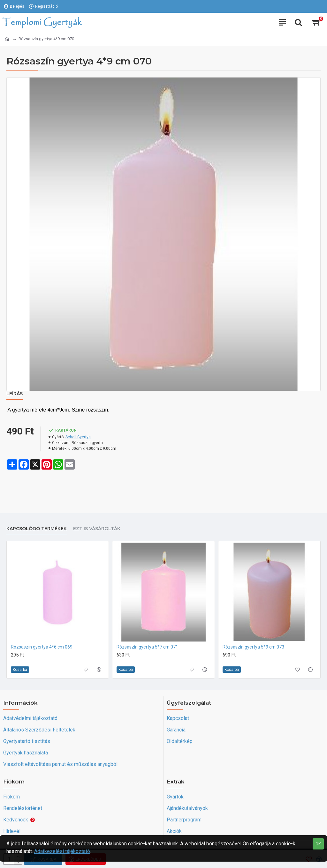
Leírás (15, 394)
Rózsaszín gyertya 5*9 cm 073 (253, 647)
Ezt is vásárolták (97, 529)
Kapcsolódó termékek (37, 529)
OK (318, 844)
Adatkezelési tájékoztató (62, 851)
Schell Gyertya (78, 437)
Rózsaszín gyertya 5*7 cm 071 (147, 647)
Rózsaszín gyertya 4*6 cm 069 (42, 647)
